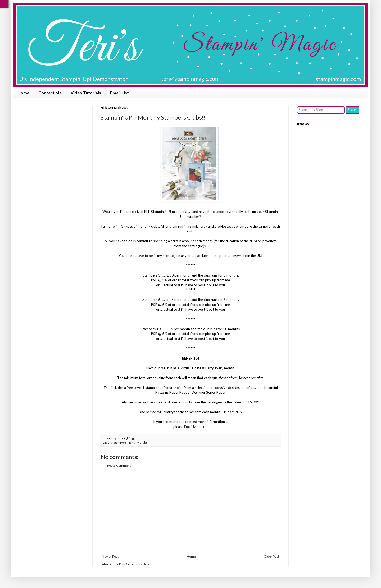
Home (23, 93)
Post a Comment (119, 465)
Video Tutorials (86, 93)
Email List (119, 93)
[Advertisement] (190, 511)
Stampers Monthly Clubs (130, 442)
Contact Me (50, 93)
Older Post (271, 556)
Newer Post (110, 556)
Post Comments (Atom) (136, 564)
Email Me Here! (196, 427)
